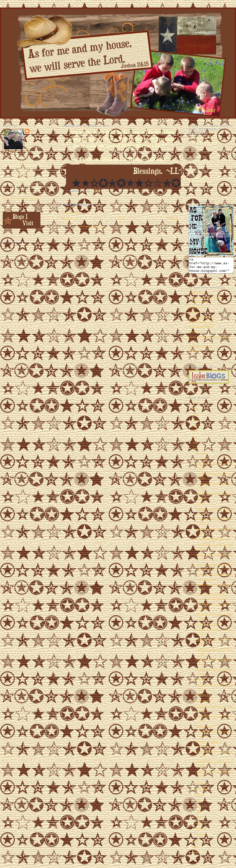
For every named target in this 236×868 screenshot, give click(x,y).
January (201, 837)
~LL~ (33, 131)
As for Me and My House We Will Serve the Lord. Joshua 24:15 (36, 17)
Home (121, 219)
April (200, 820)
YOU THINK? (204, 704)
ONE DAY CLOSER (208, 627)
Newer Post (68, 219)
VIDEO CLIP (203, 698)
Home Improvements (201, 325)
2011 (196, 440)
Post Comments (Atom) (91, 226)
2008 (196, 844)
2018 (196, 406)
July (199, 803)
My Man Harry (197, 310)
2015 (196, 418)
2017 (196, 412)
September (203, 792)
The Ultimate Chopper (201, 330)
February (202, 832)
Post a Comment (71, 213)
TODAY (200, 507)
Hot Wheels (195, 354)
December (202, 456)
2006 (196, 856)
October (201, 786)
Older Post (173, 219)
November (203, 462)
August (201, 798)
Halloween (195, 335)
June (199, 809)
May (199, 815)
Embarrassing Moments (202, 320)
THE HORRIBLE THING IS (212, 542)
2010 (196, 446)
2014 (196, 423)
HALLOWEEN (204, 730)
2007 (196, 850)
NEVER (200, 683)
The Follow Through (200, 349)
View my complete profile (21, 198)
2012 (196, 434)
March (200, 826)
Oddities (193, 315)
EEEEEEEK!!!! (198, 296)
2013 (196, 429)
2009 (196, 451)
